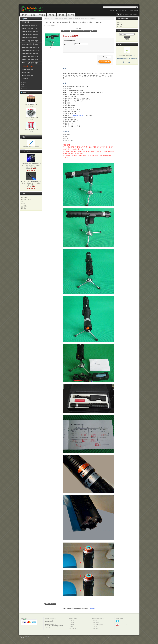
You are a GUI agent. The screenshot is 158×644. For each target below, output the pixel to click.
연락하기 (71, 15)
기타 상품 (25, 79)
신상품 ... (23, 84)
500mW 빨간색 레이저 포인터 (31, 50)
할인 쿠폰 (24, 209)
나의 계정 (61, 15)
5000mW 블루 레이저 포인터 (30, 63)
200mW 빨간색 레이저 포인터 (31, 47)
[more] (29, 92)
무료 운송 (119, 24)
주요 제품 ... (24, 86)
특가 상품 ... (24, 82)
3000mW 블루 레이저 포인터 (30, 60)
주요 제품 (52, 15)
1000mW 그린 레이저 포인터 (30, 41)
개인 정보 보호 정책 (26, 199)
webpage (92, 609)
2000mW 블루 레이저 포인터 (30, 57)
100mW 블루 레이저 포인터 (30, 54)
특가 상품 (42, 15)
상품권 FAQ (24, 207)
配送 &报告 (24, 197)
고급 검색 (127, 40)
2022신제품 (26, 22)
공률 (65, 44)
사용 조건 (24, 201)
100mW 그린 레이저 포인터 (30, 31)
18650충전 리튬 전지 (78, 116)
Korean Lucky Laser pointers (37, 637)
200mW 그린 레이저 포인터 (30, 35)
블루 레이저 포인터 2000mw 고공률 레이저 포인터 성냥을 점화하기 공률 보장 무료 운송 (31, 181)
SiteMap (47, 637)
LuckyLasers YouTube (123, 625)
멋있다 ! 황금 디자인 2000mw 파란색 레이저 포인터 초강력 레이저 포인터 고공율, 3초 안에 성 (31, 162)
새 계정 (136, 10)
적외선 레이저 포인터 (56, 19)
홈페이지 (24, 15)
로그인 (115, 10)
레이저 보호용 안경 (28, 76)
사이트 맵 (24, 205)
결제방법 (119, 22)
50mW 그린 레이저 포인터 (30, 28)
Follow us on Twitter (123, 621)
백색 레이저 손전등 (28, 69)
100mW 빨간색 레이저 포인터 (31, 44)
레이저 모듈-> (26, 72)
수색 (120, 30)
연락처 (23, 203)
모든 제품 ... (24, 88)
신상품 (33, 15)
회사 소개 (119, 26)
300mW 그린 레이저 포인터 (30, 38)
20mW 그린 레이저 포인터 (30, 25)
